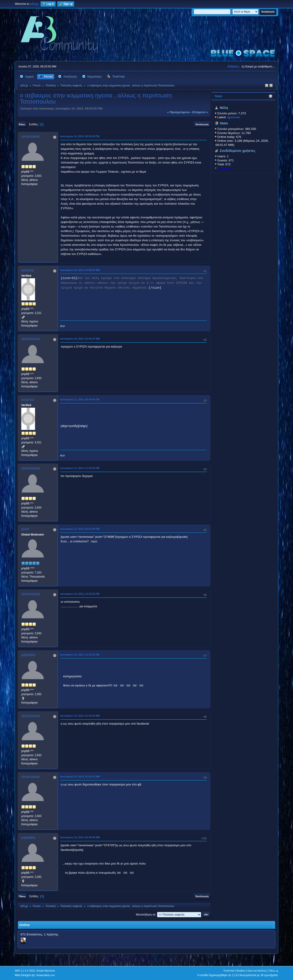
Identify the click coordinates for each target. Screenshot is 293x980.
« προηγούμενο (178, 112)
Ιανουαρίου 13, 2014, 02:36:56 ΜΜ (80, 837)
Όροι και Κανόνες (257, 971)
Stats (218, 96)
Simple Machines (46, 971)
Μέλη (224, 108)
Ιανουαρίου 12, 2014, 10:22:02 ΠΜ (80, 594)
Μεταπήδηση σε (146, 915)
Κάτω (22, 124)
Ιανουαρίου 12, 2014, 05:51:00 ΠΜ (80, 529)
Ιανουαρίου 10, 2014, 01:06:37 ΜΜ (80, 339)
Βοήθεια (241, 971)
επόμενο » (200, 112)
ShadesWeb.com (46, 975)
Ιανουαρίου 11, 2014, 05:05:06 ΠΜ (80, 399)
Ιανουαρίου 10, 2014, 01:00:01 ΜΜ (80, 270)
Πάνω (22, 896)
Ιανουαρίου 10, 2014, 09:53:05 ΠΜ (80, 136)
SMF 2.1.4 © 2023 (25, 971)
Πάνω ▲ (274, 971)
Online (24, 925)
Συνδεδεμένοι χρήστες (238, 151)
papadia (28, 655)
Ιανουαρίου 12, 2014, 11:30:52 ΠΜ (80, 655)
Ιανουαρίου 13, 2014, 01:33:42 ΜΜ (80, 716)
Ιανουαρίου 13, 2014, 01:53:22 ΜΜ (80, 777)
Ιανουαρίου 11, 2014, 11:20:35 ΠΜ (80, 468)
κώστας (28, 270)
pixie (25, 529)
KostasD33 (225, 168)
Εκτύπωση (202, 124)
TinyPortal (229, 971)
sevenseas (31, 136)
